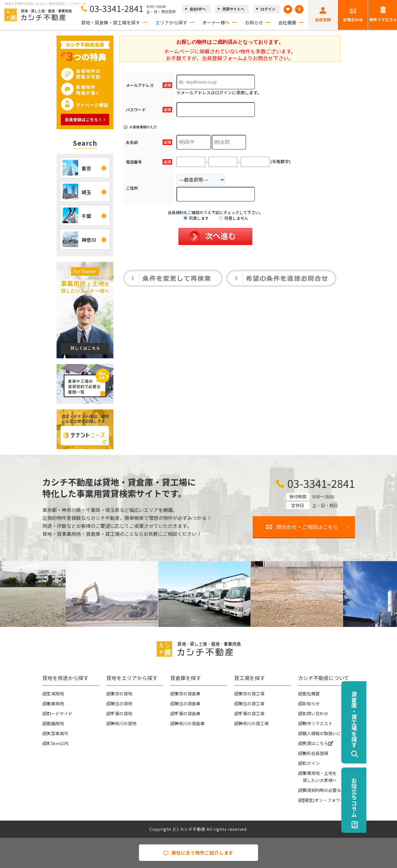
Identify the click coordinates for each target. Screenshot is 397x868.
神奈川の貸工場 (254, 723)
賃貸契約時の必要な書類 (326, 790)
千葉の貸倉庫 (188, 713)
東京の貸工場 (251, 694)
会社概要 (287, 22)
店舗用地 (55, 723)
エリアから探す (171, 22)
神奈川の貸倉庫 (190, 723)
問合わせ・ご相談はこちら (307, 527)
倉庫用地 (55, 703)
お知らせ (254, 22)
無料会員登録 (315, 753)
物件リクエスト (318, 723)
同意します (196, 218)
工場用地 (55, 694)
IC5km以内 (58, 743)
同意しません (234, 218)
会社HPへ (198, 9)
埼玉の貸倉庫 (188, 703)
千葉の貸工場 (251, 713)
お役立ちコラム (385, 797)
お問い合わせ (315, 713)
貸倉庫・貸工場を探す (385, 720)
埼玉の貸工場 (251, 703)
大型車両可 (58, 733)
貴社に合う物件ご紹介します (198, 853)
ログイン (268, 9)
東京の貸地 (121, 694)
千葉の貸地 (121, 713)
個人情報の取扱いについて (328, 733)
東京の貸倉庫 (188, 694)
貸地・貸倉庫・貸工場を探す (111, 22)
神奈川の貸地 (124, 723)
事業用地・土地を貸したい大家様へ (320, 777)
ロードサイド (60, 713)
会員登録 (323, 20)
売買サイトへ (233, 9)
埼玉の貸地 (121, 703)
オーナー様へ (216, 22)
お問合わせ (353, 20)
